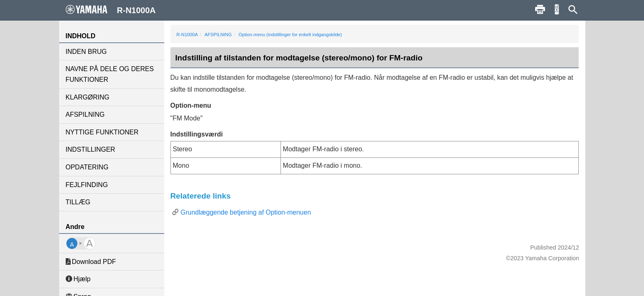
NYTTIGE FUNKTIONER (102, 132)
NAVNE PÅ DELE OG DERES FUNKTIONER (110, 74)
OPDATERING (87, 167)
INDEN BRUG (86, 52)
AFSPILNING (85, 114)
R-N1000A (187, 35)
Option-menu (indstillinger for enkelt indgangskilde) (290, 35)
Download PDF (91, 262)
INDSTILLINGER (91, 149)
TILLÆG (78, 202)
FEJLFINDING (87, 185)
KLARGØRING (88, 97)
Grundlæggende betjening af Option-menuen (246, 212)
